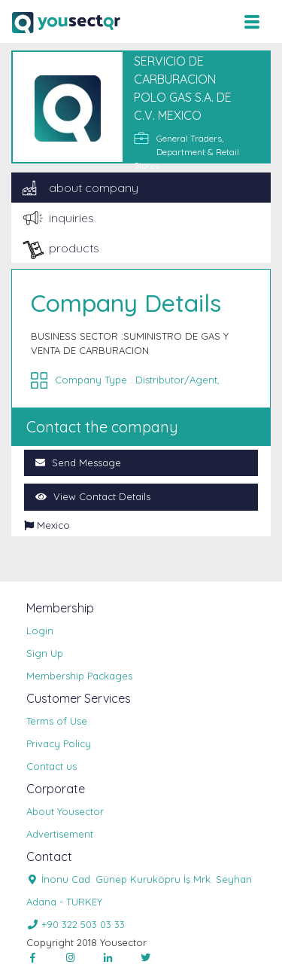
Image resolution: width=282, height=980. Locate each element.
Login (40, 630)
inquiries (71, 218)
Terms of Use (57, 721)
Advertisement (60, 834)
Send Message (78, 463)
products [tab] (74, 248)
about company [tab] (94, 188)
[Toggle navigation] (252, 21)
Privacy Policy (59, 743)
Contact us (52, 766)
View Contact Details (93, 496)
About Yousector (65, 811)
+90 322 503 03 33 (76, 924)
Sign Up (45, 653)
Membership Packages (79, 676)
